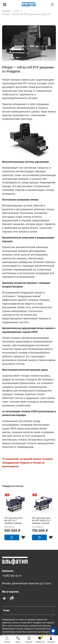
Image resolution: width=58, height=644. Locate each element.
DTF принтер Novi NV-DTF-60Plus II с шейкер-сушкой (41, 521)
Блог (17, 11)
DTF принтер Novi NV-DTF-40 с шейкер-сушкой (14, 521)
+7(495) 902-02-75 (12, 576)
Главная (6, 11)
